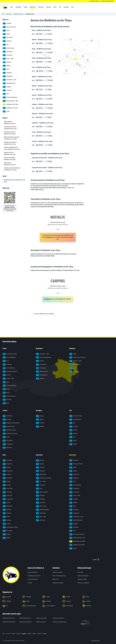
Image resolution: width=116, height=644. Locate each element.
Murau (6, 393)
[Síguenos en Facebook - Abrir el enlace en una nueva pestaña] (12, 597)
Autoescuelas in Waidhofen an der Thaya (10, 164)
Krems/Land (8, 55)
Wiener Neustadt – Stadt (10, 101)
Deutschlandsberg (9, 357)
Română (29, 634)
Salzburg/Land (75, 365)
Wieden (6, 538)
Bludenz (40, 420)
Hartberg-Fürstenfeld (10, 372)
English (39, 634)
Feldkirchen (8, 416)
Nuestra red (55, 579)
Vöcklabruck (41, 513)
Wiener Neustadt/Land (10, 97)
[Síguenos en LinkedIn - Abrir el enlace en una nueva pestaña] (92, 601)
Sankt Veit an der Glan (10, 434)
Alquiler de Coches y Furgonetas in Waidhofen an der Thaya (12, 138)
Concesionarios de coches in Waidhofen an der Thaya (10, 128)
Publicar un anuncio (57, 572)
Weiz (6, 403)
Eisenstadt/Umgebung (43, 357)
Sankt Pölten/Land (9, 83)
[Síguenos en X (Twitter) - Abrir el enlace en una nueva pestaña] (12, 601)
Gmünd (6, 34)
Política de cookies (82, 579)
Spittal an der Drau (9, 430)
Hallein (73, 354)
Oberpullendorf (42, 375)
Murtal (6, 389)
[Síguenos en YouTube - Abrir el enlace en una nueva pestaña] (72, 597)
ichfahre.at (9, 641)
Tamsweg (74, 368)
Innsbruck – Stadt (76, 416)
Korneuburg (8, 52)
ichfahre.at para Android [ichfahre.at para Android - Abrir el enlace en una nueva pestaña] (25, 622)
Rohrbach (40, 496)
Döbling (7, 467)
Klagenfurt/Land (9, 427)
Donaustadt (8, 471)
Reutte (73, 441)
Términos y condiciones (83, 583)
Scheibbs (7, 87)
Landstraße (7, 496)
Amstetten (7, 23)
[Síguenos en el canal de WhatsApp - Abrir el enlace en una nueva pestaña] (32, 606)
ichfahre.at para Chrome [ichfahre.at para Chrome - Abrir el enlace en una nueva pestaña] (9, 618)
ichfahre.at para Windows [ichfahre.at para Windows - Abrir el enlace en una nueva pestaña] (9, 622)
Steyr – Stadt (41, 506)
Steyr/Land (41, 503)
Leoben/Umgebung (9, 386)
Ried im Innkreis (42, 492)
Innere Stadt (8, 489)
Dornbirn (40, 423)
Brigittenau (7, 464)
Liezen (6, 382)
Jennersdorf (41, 365)
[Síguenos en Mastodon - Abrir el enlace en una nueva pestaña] (92, 606)
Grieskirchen (41, 474)
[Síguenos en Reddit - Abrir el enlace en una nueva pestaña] (32, 601)
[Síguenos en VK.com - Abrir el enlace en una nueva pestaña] (12, 606)
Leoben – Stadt (8, 379)
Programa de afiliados (58, 583)
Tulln (6, 94)
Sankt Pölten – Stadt (9, 80)
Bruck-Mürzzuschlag (10, 354)
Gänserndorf (8, 38)
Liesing (6, 503)
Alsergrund (7, 460)
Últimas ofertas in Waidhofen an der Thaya (10, 123)
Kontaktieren (49, 237)
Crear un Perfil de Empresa (59, 576)
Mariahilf (7, 510)
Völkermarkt (8, 441)
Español (24, 634)
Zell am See (74, 372)
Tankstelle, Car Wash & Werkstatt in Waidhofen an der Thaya (12, 169)
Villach (6, 437)
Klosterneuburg (8, 48)
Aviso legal (80, 572)
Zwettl (6, 112)
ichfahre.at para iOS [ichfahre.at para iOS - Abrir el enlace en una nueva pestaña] (41, 622)
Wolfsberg (7, 448)
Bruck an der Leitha (9, 27)
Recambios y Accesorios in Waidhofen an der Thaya (10, 143)
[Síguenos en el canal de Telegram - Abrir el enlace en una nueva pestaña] (52, 606)
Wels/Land (41, 520)
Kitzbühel (74, 427)
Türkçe (13, 634)
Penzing (7, 524)
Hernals (7, 482)
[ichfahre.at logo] (5, 7)
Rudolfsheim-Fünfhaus (10, 527)
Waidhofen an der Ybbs (10, 108)
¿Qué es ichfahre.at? (33, 572)
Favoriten (7, 474)
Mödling (7, 66)
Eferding (40, 464)
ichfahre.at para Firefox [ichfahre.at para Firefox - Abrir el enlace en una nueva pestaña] (25, 618)
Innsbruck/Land (75, 420)
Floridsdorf (7, 478)
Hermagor (7, 420)
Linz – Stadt (41, 482)
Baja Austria (9, 14)
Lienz (73, 437)
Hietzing (7, 485)
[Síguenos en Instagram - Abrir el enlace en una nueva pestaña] (32, 597)
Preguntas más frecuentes (34, 576)
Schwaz (73, 444)
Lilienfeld (7, 62)
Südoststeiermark (9, 396)
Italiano (34, 634)
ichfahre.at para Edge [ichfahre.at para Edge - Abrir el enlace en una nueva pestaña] (41, 618)
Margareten (7, 506)
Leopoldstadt (8, 499)
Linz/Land (40, 485)
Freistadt (40, 467)
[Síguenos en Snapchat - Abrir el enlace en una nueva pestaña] (52, 601)
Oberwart (40, 379)
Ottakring (7, 520)
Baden (6, 31)
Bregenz (40, 416)
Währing (7, 534)
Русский (8, 634)
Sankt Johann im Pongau (77, 357)
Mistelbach (7, 73)
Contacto (30, 583)
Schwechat (7, 90)
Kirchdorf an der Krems (44, 478)
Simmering (7, 531)
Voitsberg (7, 400)
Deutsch (45, 634)
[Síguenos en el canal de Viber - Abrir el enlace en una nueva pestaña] (72, 606)
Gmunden (40, 471)
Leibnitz (7, 375)
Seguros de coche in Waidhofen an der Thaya (10, 153)
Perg (39, 489)
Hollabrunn (7, 41)
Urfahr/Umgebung (42, 510)
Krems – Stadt (8, 59)
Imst (72, 423)
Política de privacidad (83, 576)
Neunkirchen (8, 76)
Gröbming (7, 365)
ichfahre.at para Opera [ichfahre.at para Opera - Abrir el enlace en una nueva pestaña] (58, 618)
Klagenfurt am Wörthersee (11, 423)
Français (18, 634)
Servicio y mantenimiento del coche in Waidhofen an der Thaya (12, 148)
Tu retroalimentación (33, 579)
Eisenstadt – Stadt (42, 354)
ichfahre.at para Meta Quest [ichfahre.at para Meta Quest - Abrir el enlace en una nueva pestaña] (60, 622)
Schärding (40, 499)
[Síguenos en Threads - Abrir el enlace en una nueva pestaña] (52, 597)
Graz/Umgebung (9, 368)
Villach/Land (8, 444)
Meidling (7, 513)
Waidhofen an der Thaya (18, 14)
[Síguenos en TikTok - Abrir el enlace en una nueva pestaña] (92, 597)
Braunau (40, 460)
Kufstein (73, 430)
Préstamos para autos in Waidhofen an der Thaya (10, 133)
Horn (6, 45)
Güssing (40, 361)
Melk (6, 69)
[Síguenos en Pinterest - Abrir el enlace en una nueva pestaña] (72, 601)
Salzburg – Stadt (75, 361)
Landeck (73, 434)
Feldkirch (40, 427)
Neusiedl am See (42, 372)
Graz (6, 361)
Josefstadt (7, 492)
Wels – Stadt (41, 517)
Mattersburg (41, 368)
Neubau (7, 517)
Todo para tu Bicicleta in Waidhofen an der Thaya (10, 159)
